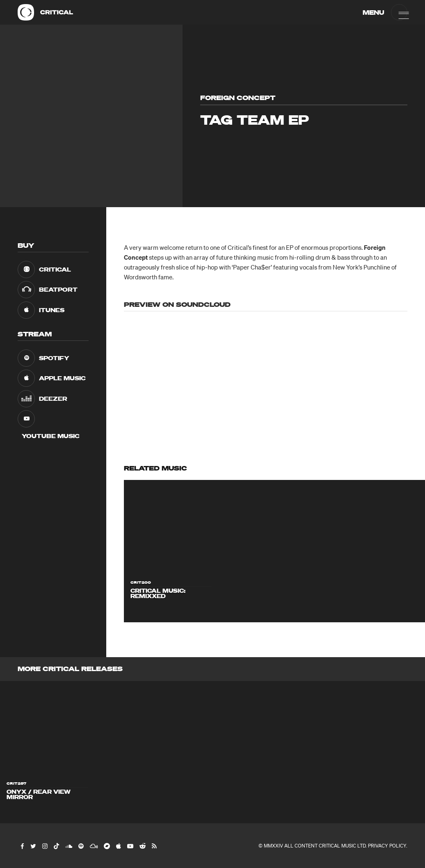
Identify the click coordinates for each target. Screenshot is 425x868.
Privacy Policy (387, 846)
